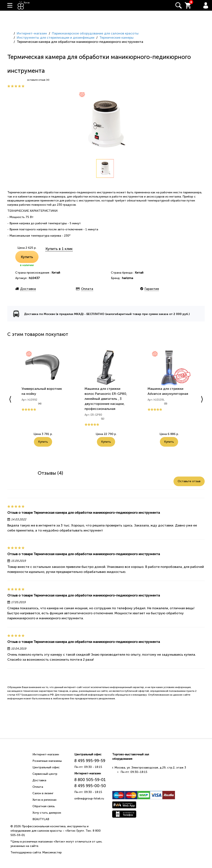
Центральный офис (46, 767)
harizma (128, 278)
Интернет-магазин (46, 754)
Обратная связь (44, 806)
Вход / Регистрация (206, 5)
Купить (27, 257)
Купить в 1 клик (59, 249)
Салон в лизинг (43, 793)
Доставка (39, 780)
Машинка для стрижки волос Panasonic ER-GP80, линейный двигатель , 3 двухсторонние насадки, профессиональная (106, 399)
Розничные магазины (47, 761)
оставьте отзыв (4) (38, 80)
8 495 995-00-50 (90, 786)
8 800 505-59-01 (90, 780)
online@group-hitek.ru (89, 799)
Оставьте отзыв (189, 481)
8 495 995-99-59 (90, 761)
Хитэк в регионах (44, 800)
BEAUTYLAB (41, 819)
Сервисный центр (45, 774)
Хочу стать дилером (47, 813)
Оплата (38, 787)
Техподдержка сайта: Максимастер (36, 852)
